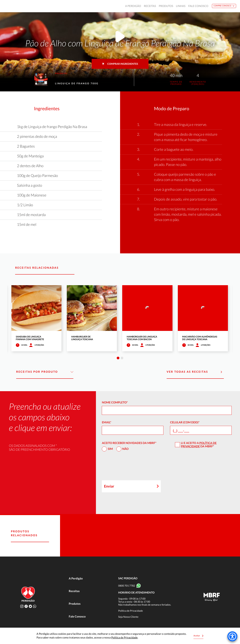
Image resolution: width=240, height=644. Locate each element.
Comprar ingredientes (120, 64)
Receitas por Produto (45, 372)
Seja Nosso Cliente (128, 617)
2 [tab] (122, 358)
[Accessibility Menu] (232, 636)
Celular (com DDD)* (185, 422)
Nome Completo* (115, 402)
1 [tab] (118, 358)
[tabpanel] (36, 318)
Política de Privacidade (199, 445)
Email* (106, 422)
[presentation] (129, 467)
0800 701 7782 (127, 586)
